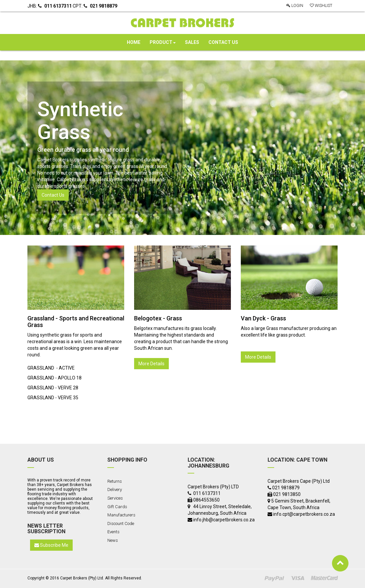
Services (115, 498)
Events (113, 532)
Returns (115, 481)
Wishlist (321, 6)
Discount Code (121, 523)
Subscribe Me (51, 545)
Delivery (115, 490)
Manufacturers (121, 515)
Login (295, 6)
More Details (151, 364)
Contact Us (53, 195)
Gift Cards (117, 507)
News (113, 540)
